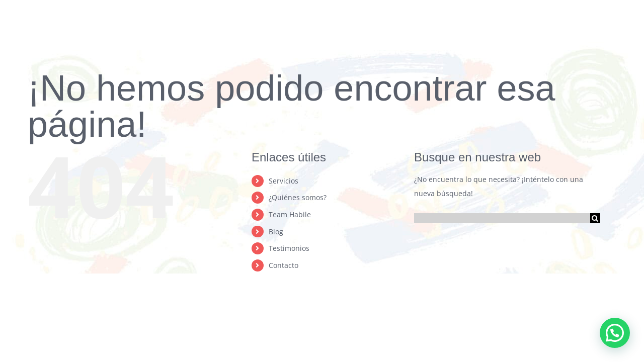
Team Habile (290, 214)
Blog (276, 232)
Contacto (284, 265)
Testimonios (289, 248)
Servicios (284, 181)
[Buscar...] (502, 218)
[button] (615, 333)
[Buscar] (595, 218)
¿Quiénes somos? (298, 197)
